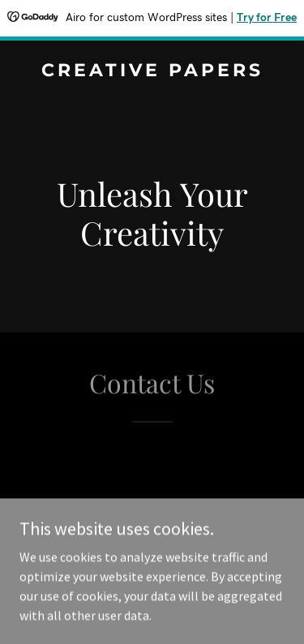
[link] (152, 71)
